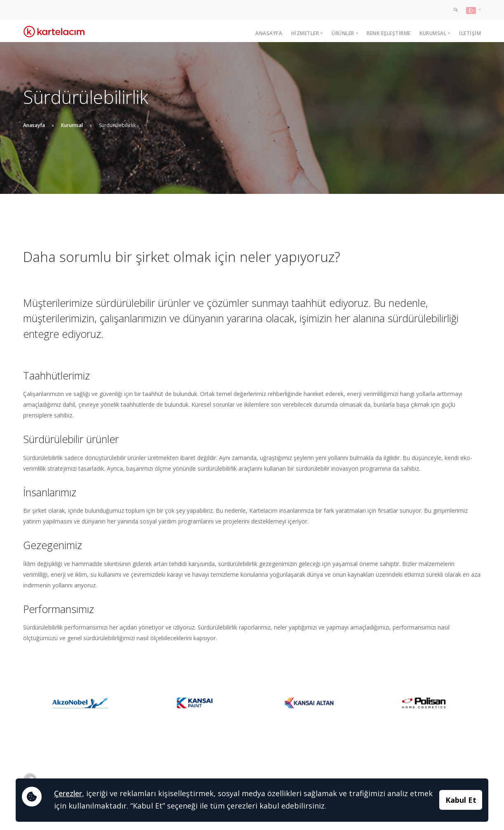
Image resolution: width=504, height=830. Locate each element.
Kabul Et (461, 800)
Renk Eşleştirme (389, 33)
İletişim (470, 33)
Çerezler (68, 793)
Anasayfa (269, 33)
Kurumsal (72, 125)
